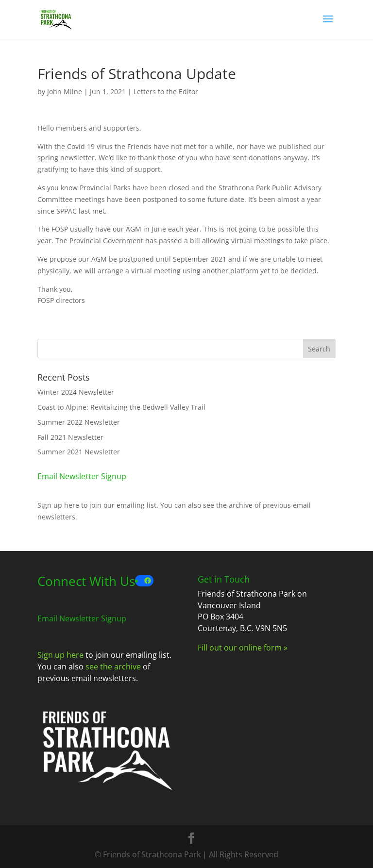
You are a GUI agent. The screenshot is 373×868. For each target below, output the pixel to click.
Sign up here (58, 505)
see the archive (228, 505)
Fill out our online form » (243, 648)
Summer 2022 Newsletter (79, 422)
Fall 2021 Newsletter (70, 437)
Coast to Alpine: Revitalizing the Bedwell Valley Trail (121, 407)
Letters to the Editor (166, 92)
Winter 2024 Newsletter (76, 392)
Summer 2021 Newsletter (79, 452)
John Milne (65, 92)
